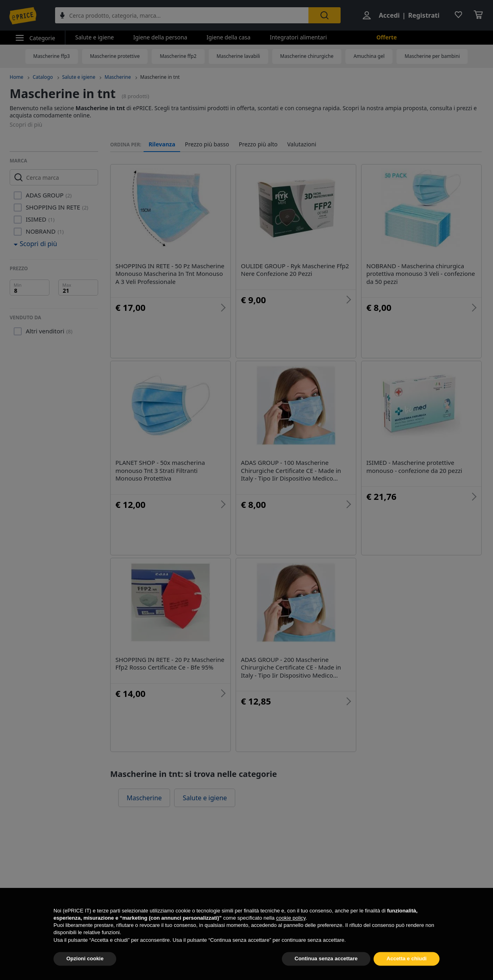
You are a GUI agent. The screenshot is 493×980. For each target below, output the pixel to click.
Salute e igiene (94, 37)
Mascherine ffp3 (52, 56)
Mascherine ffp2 (178, 56)
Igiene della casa (229, 37)
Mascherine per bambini (432, 56)
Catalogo (43, 77)
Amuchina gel (369, 56)
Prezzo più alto (258, 144)
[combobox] (182, 15)
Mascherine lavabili (238, 56)
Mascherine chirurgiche (307, 56)
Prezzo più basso (207, 144)
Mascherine (118, 77)
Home (16, 77)
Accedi (389, 15)
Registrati (424, 15)
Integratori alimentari (298, 37)
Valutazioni (302, 144)
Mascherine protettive (115, 56)
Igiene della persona (160, 37)
